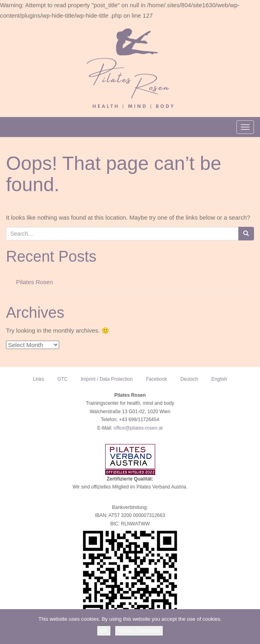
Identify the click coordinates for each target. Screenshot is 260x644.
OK (104, 631)
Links (38, 379)
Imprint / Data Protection (107, 379)
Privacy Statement (139, 631)
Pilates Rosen (35, 282)
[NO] (250, 627)
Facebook (157, 379)
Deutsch (189, 379)
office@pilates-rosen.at (138, 428)
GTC (63, 379)
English (219, 379)
